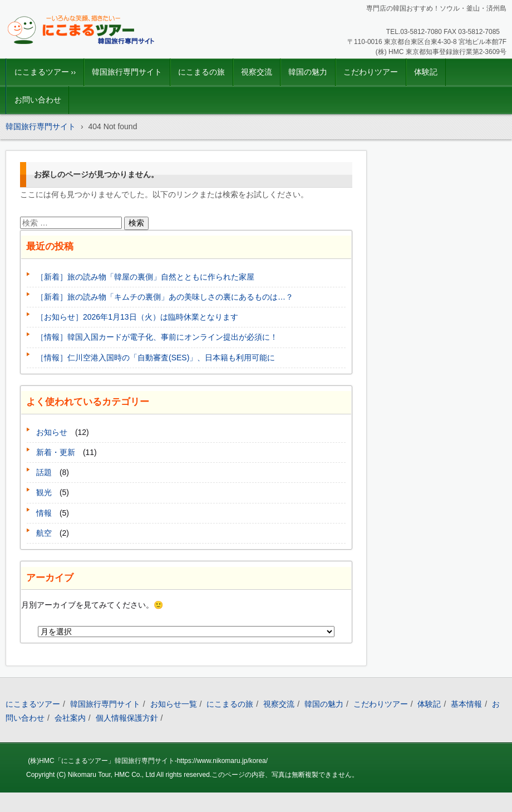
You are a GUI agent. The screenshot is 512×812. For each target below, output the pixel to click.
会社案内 (70, 718)
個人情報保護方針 (127, 718)
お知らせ (52, 432)
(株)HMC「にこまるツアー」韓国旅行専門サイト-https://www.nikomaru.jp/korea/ (148, 761)
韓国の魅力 (308, 72)
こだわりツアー (371, 72)
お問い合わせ (38, 100)
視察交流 (257, 72)
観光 (44, 492)
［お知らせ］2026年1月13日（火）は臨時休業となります (137, 317)
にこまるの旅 (201, 72)
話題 (44, 472)
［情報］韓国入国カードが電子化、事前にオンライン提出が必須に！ (157, 337)
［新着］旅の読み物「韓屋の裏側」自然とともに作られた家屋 (145, 277)
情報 (44, 513)
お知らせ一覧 (174, 704)
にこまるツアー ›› (45, 72)
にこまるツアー (33, 704)
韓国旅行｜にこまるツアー (68, 53)
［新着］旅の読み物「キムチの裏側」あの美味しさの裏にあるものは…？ (165, 297)
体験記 (426, 72)
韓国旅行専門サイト (127, 72)
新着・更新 (56, 452)
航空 (44, 533)
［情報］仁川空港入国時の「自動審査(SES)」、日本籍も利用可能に (156, 358)
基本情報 (466, 704)
